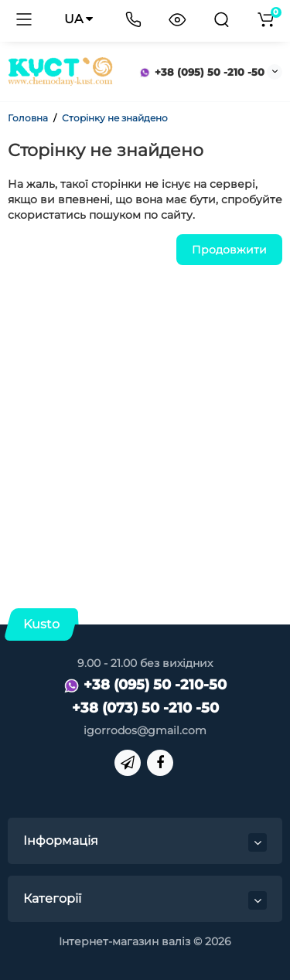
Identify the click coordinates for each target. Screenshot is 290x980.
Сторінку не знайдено (115, 118)
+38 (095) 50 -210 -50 (202, 72)
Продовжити (229, 250)
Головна (28, 118)
